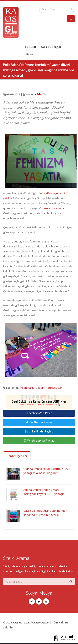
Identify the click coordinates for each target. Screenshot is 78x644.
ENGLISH (30, 47)
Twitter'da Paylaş (39, 422)
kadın (41, 388)
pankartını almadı (53, 208)
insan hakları (28, 388)
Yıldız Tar (41, 94)
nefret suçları (54, 388)
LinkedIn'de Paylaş (39, 431)
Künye (29, 54)
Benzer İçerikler (17, 456)
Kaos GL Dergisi (51, 47)
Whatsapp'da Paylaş (39, 440)
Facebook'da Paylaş (39, 413)
